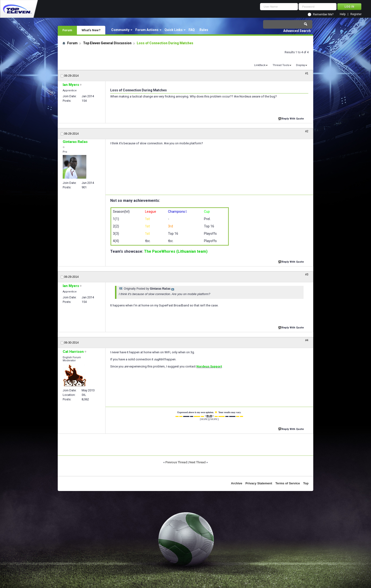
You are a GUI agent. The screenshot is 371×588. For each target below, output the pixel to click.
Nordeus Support (209, 366)
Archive (237, 483)
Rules (204, 30)
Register (356, 14)
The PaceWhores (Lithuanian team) (176, 251)
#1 (307, 73)
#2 (307, 131)
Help (343, 14)
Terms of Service (288, 483)
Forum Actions (147, 30)
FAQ (192, 30)
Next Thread (197, 462)
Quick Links (174, 30)
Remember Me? (323, 14)
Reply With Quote (291, 118)
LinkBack (260, 65)
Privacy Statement (259, 483)
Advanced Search (297, 31)
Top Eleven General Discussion (107, 43)
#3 (307, 274)
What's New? (91, 30)
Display (300, 65)
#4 (307, 340)
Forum (67, 30)
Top (306, 483)
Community (120, 30)
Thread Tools (281, 65)
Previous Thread (176, 462)
